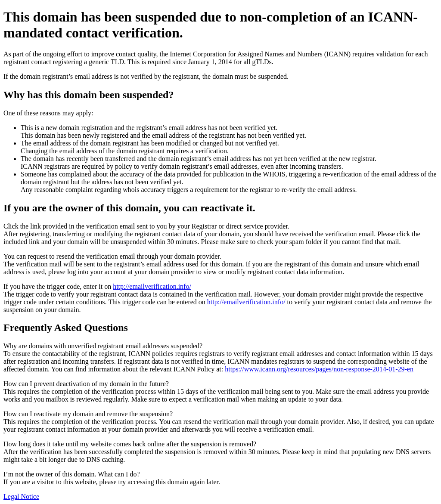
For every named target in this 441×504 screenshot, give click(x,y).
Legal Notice (21, 496)
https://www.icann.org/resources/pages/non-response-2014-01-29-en (319, 369)
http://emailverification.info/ (152, 286)
